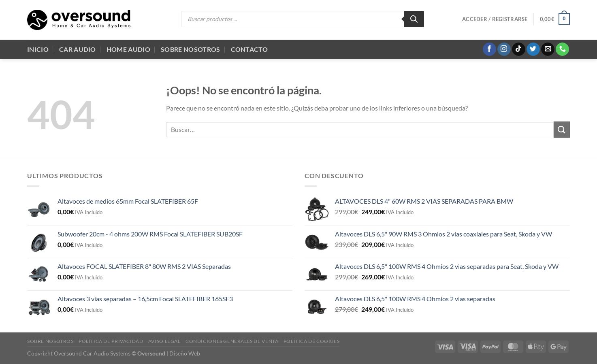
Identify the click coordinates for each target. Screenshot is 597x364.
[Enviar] (562, 129)
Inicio (38, 49)
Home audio (128, 49)
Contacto (249, 49)
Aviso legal (164, 341)
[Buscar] (414, 19)
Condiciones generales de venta (232, 341)
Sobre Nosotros (190, 49)
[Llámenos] (562, 49)
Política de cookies (312, 341)
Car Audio (78, 49)
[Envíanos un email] (548, 49)
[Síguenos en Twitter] (533, 49)
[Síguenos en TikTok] (519, 49)
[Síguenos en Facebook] (489, 49)
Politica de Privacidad (111, 341)
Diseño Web (185, 353)
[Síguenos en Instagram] (504, 49)
